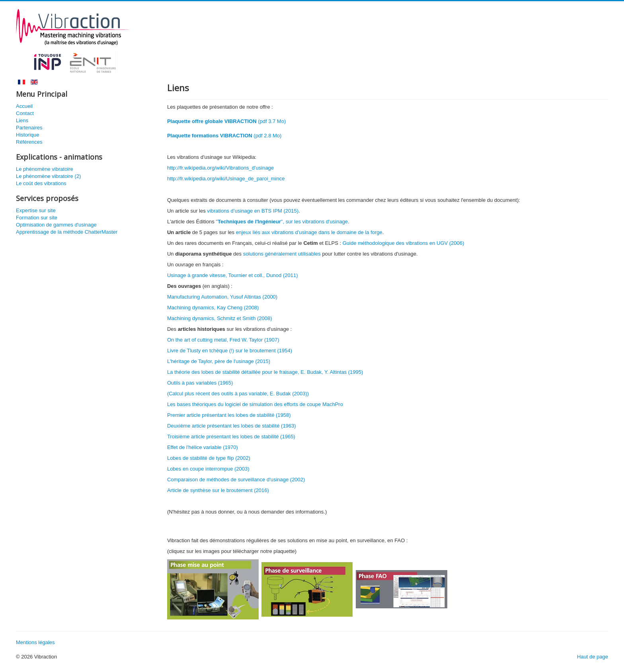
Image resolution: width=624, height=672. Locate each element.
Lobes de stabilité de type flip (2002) (209, 458)
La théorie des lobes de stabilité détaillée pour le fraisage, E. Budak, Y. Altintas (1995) (265, 372)
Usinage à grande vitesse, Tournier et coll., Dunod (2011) (233, 275)
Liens (22, 120)
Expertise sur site (36, 210)
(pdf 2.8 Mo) (224, 136)
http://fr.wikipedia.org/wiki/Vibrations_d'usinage (220, 168)
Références (29, 142)
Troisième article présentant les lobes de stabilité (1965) (231, 437)
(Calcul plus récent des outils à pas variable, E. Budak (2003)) (238, 394)
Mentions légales (35, 642)
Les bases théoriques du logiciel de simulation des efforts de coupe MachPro (255, 404)
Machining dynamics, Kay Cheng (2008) (213, 308)
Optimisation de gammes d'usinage (56, 225)
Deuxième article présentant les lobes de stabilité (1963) (232, 426)
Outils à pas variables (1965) (200, 383)
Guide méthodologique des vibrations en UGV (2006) (404, 243)
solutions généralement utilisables (282, 254)
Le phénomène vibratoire (45, 169)
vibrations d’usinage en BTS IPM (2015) (253, 211)
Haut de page (593, 657)
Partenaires (29, 128)
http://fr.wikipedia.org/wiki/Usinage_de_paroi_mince (226, 179)
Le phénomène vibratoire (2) (48, 176)
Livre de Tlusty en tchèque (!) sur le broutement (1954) (230, 351)
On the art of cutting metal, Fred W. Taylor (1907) (223, 340)
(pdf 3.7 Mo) (226, 121)
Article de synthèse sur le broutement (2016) (218, 490)
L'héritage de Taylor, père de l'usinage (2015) (219, 361)
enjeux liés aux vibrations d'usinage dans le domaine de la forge (309, 232)
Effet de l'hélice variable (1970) (203, 447)
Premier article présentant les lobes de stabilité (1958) (229, 415)
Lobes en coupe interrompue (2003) (208, 469)
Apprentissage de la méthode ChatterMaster (67, 232)
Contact (25, 113)
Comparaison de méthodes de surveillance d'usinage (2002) (236, 480)
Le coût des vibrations (41, 183)
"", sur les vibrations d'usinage (282, 222)
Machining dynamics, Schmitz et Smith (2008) (220, 318)
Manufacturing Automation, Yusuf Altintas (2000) (222, 297)
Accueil (24, 106)
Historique (28, 135)
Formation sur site (37, 218)
